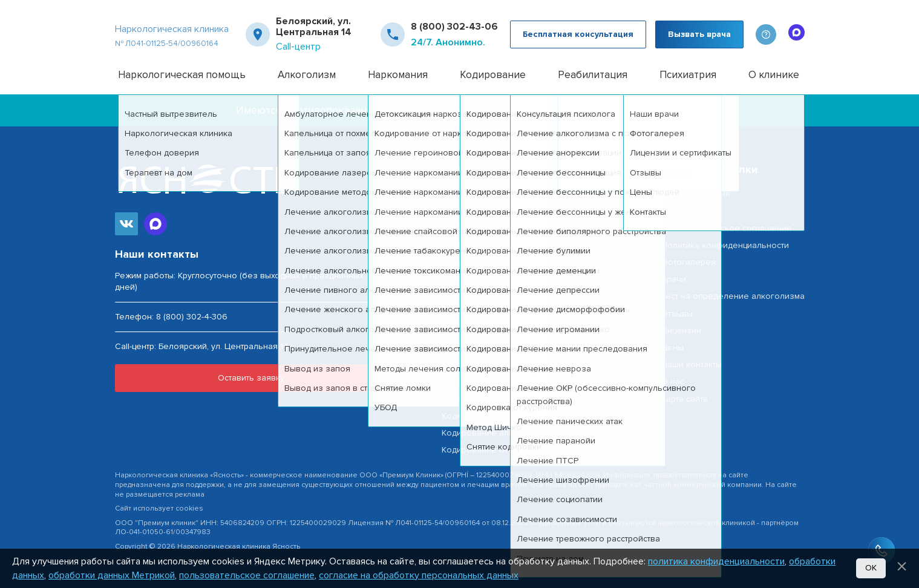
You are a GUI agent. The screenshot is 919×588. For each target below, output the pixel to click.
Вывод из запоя (475, 348)
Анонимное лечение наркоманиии (512, 364)
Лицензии (681, 331)
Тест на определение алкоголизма (733, 296)
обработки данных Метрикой (112, 575)
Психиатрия (688, 75)
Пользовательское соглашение (727, 228)
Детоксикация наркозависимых (505, 399)
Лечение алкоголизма (488, 228)
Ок (871, 568)
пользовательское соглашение (247, 575)
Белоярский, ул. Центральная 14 (314, 27)
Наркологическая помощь (182, 75)
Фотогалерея (688, 262)
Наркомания (398, 75)
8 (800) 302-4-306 (192, 317)
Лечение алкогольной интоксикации (516, 296)
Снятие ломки (470, 381)
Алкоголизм (307, 75)
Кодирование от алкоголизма (502, 416)
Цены (672, 348)
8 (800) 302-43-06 (454, 27)
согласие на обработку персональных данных (419, 575)
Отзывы (677, 314)
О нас (673, 381)
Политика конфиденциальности (725, 245)
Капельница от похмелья (492, 245)
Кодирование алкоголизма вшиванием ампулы (538, 433)
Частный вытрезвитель (488, 211)
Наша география (696, 194)
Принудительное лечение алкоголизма (523, 331)
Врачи (674, 279)
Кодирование (493, 75)
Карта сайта (685, 399)
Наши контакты (692, 364)
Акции (673, 211)
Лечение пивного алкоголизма (506, 314)
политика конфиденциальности (716, 561)
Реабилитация (593, 75)
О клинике (774, 75)
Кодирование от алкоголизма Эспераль (523, 450)
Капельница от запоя (485, 262)
